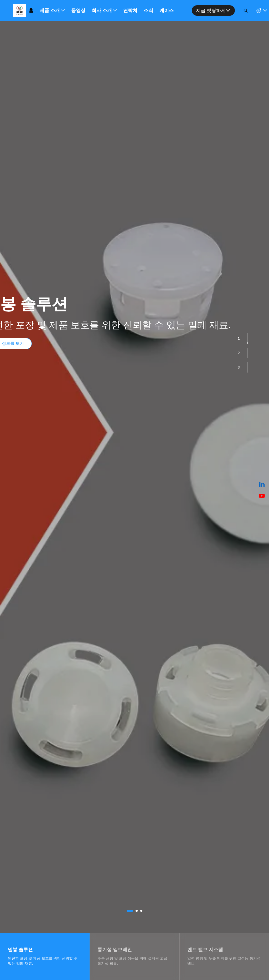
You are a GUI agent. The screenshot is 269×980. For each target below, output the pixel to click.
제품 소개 (52, 10)
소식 (148, 10)
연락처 (130, 10)
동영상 (78, 10)
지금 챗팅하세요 (213, 10)
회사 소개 (104, 10)
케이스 (167, 10)
